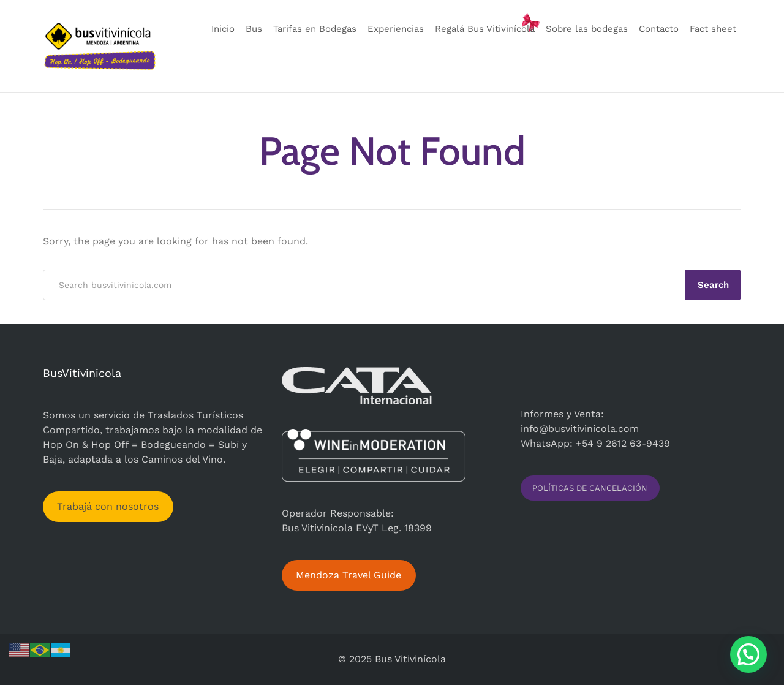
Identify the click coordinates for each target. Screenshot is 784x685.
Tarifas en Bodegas (315, 29)
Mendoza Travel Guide (349, 575)
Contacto (659, 29)
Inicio (223, 29)
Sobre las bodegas (587, 29)
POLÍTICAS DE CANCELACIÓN (590, 488)
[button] (748, 654)
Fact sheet (713, 29)
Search (713, 285)
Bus (254, 29)
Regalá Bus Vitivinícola (485, 29)
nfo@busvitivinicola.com (581, 429)
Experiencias (396, 29)
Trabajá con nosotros (108, 506)
